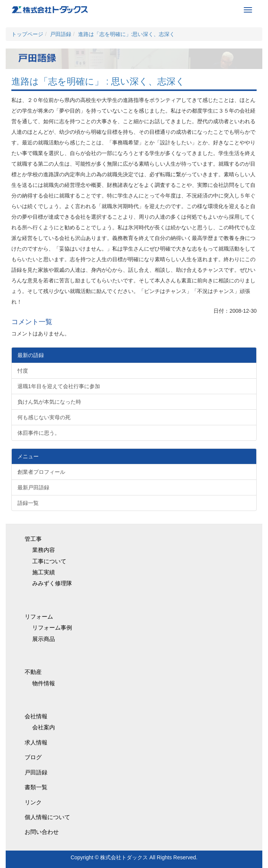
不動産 (33, 672)
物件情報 (44, 683)
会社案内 (44, 727)
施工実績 (44, 572)
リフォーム (39, 617)
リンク (33, 802)
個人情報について (47, 817)
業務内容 (44, 550)
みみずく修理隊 (52, 583)
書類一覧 (36, 787)
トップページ (27, 34)
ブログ (33, 757)
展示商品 (44, 639)
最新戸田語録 (33, 487)
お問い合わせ (42, 832)
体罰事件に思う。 (39, 433)
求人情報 (36, 742)
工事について (49, 561)
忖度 (23, 371)
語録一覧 (28, 503)
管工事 (33, 539)
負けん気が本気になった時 (49, 402)
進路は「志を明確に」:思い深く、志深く (127, 34)
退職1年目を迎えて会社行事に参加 (59, 386)
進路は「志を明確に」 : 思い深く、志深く (98, 81)
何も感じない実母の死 (44, 417)
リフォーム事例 (52, 627)
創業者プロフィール (41, 472)
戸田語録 (61, 34)
